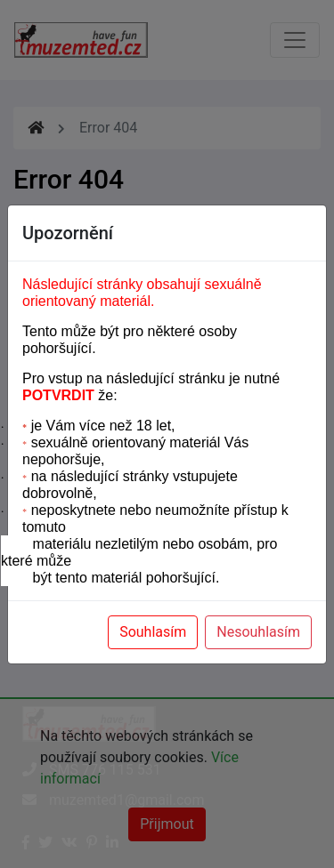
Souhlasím (153, 632)
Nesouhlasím (258, 632)
